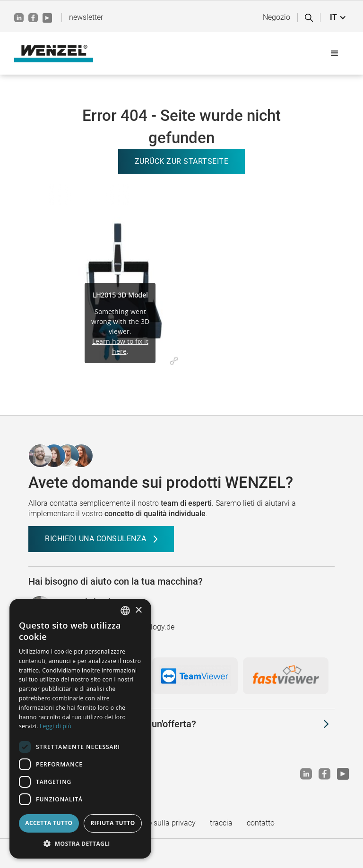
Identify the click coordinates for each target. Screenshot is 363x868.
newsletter (86, 17)
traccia (221, 823)
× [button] (138, 610)
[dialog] (80, 729)
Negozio (277, 17)
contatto (261, 823)
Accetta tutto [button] (49, 823)
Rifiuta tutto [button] (113, 823)
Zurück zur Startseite (182, 161)
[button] (338, 17)
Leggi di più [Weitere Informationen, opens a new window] (56, 726)
